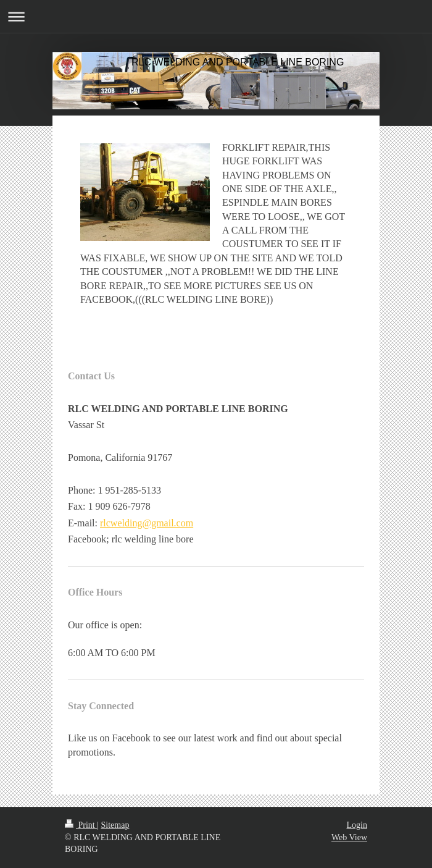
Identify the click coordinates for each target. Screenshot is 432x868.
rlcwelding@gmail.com (147, 523)
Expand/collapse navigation (216, 16)
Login (357, 825)
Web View (349, 837)
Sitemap (115, 825)
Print (81, 825)
